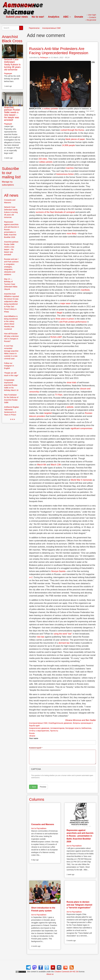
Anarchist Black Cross (12, 39)
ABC (67, 17)
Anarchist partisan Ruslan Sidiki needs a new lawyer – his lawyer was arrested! (12, 114)
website (70, 407)
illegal (60, 313)
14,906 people (68, 145)
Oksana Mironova (73, 720)
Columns (37, 799)
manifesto (85, 290)
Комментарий (36, 748)
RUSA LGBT (56, 337)
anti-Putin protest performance (73, 322)
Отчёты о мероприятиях (39, 731)
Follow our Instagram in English (9, 366)
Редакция (44, 58)
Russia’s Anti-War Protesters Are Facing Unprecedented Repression (59, 51)
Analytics (54, 17)
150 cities (43, 159)
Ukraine (32, 736)
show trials (71, 382)
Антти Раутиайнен (39, 828)
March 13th (56, 465)
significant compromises (81, 428)
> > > (13, 419)
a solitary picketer (50, 109)
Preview (43, 787)
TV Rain (59, 395)
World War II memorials (81, 480)
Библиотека (86, 728)
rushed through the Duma (72, 130)
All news (11, 195)
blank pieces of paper (75, 139)
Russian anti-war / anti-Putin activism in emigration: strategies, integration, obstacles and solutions (11, 267)
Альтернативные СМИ (51, 28)
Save (33, 787)
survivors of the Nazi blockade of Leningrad (55, 212)
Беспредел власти (73, 728)
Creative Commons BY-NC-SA (66, 972)
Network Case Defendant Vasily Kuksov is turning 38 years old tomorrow (12, 64)
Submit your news (17, 17)
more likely (71, 234)
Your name (34, 738)
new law (40, 637)
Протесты (54, 731)
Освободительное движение (60, 723)
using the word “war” (63, 634)
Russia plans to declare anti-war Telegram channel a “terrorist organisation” (79, 905)
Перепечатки (34, 28)
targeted (48, 413)
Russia (32, 733)
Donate (79, 17)
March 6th (42, 465)
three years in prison (65, 319)
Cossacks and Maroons (43, 824)
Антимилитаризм (57, 728)
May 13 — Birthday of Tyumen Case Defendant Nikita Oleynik (11, 284)
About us (50, 974)
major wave (65, 303)
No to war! (38, 17)
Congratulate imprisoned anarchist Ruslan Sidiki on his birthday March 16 (11, 385)
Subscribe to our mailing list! (11, 173)
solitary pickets (46, 162)
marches (70, 168)
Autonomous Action (65, 174)
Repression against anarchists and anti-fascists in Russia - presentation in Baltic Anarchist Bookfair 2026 (80, 836)
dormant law (64, 643)
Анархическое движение (39, 728)
